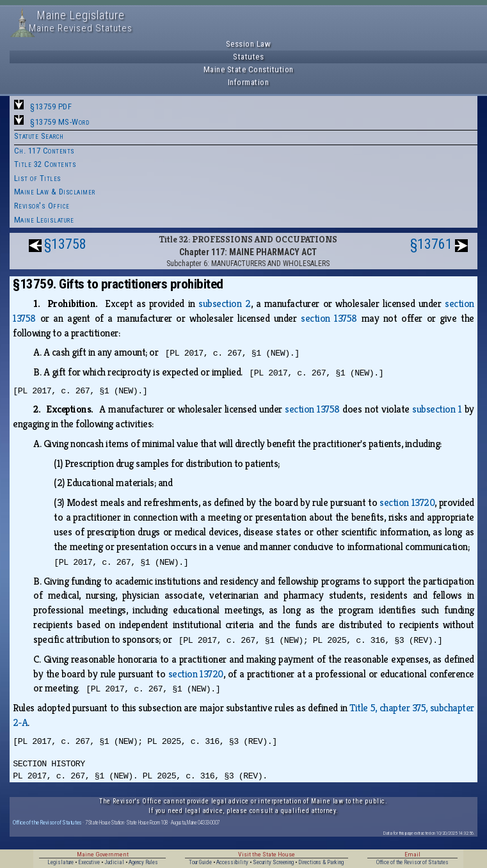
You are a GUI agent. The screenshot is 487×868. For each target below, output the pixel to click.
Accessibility (232, 862)
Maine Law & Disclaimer (55, 192)
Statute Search (39, 136)
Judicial (114, 862)
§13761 (431, 244)
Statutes (248, 57)
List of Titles (38, 178)
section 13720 (407, 502)
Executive (89, 862)
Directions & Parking (321, 862)
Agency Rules (143, 862)
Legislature (60, 862)
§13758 (65, 244)
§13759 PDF (51, 107)
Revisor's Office (42, 206)
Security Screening (273, 862)
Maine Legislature (44, 220)
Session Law (249, 44)
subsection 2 (224, 304)
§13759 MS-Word (60, 122)
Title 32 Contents (45, 164)
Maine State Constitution (249, 69)
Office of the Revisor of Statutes (47, 822)
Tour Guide (200, 862)
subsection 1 (437, 409)
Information (249, 82)
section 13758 (329, 318)
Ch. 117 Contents (44, 151)
